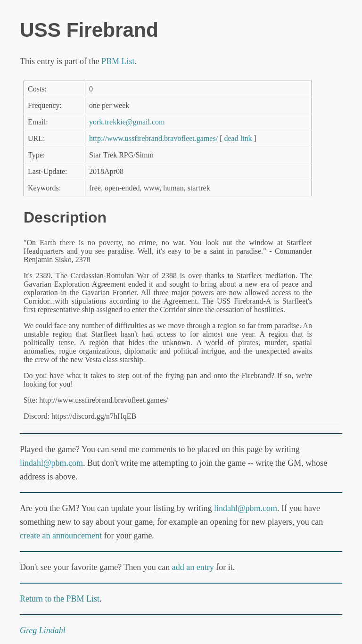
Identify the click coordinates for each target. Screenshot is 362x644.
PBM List (118, 61)
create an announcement (61, 536)
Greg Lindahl (43, 630)
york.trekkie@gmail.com (127, 122)
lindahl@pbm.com (51, 463)
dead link (238, 138)
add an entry (193, 567)
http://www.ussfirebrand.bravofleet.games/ (153, 138)
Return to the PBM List (60, 599)
